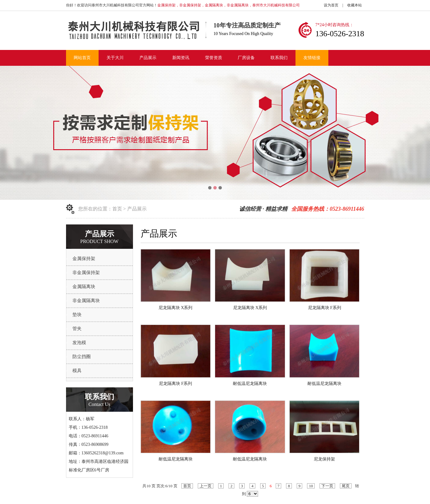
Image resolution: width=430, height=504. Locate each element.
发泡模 (79, 343)
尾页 (346, 486)
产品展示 (148, 58)
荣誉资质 (214, 58)
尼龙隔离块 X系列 (176, 308)
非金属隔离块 (86, 301)
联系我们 (279, 58)
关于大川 (115, 58)
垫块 (77, 315)
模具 (77, 371)
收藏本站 (355, 5)
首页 (117, 209)
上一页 (206, 486)
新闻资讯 (181, 58)
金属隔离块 (84, 287)
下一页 (327, 486)
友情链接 (312, 58)
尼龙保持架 (324, 459)
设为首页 (331, 5)
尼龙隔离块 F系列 (325, 308)
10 (311, 486)
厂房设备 (246, 58)
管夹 (77, 329)
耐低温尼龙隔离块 (250, 384)
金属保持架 (84, 259)
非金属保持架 (86, 273)
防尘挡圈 (82, 357)
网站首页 (82, 58)
